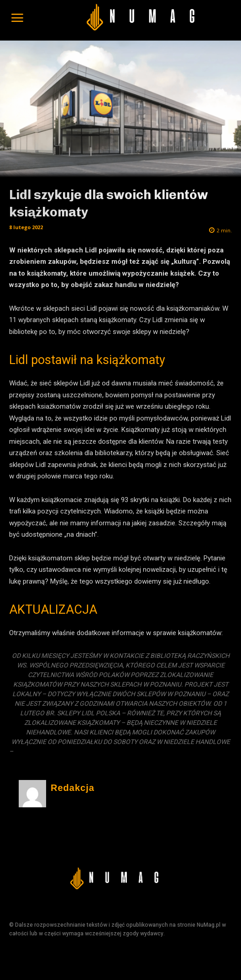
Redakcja (73, 788)
